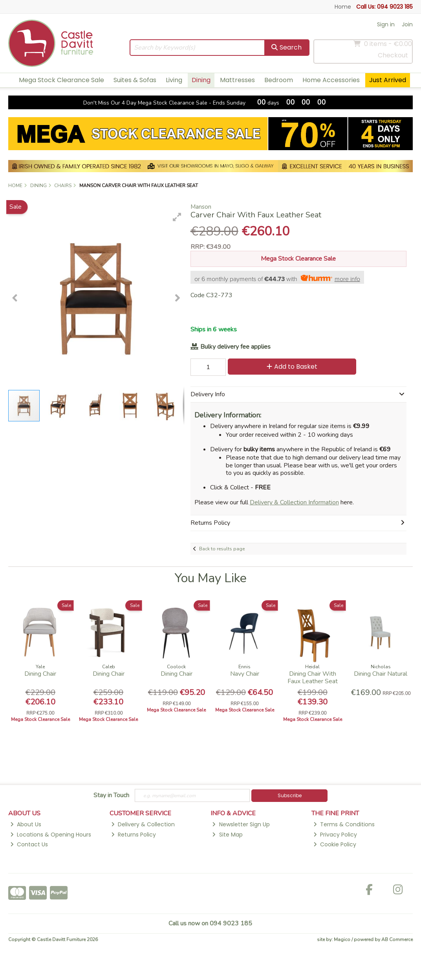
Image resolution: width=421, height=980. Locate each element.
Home (343, 7)
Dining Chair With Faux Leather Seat (313, 678)
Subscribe (290, 795)
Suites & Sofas (135, 80)
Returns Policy (134, 835)
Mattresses (237, 80)
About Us (26, 824)
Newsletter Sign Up (241, 824)
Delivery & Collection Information (294, 502)
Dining (201, 80)
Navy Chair (245, 674)
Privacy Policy (335, 835)
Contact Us (29, 844)
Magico (342, 940)
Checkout (393, 55)
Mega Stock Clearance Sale (61, 80)
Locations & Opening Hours (51, 835)
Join (407, 24)
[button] (177, 217)
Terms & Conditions (344, 824)
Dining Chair (40, 674)
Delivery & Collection (143, 824)
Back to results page (222, 549)
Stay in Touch (111, 796)
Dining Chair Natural (381, 674)
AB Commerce (397, 940)
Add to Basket (292, 367)
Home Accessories (331, 80)
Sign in (386, 24)
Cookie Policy (335, 844)
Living (174, 80)
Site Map (227, 835)
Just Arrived (388, 80)
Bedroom (279, 80)
